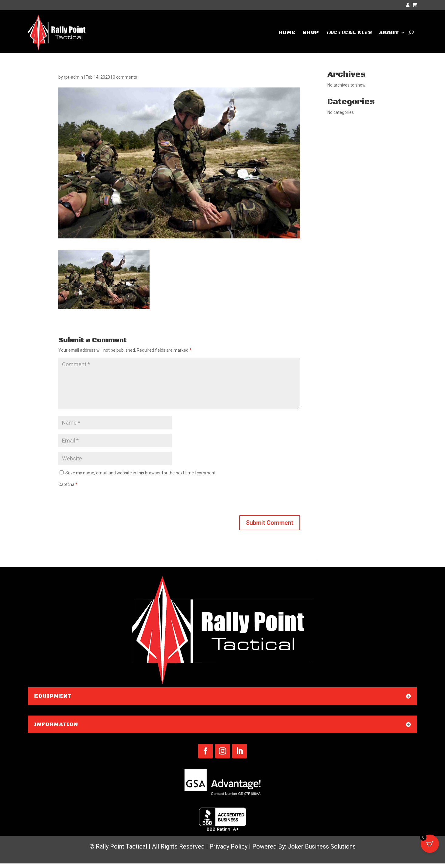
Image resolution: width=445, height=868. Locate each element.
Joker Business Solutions (322, 846)
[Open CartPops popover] (430, 844)
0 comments (125, 77)
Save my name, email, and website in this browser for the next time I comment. (141, 473)
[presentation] (105, 500)
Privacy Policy (228, 846)
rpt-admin (73, 77)
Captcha (68, 484)
